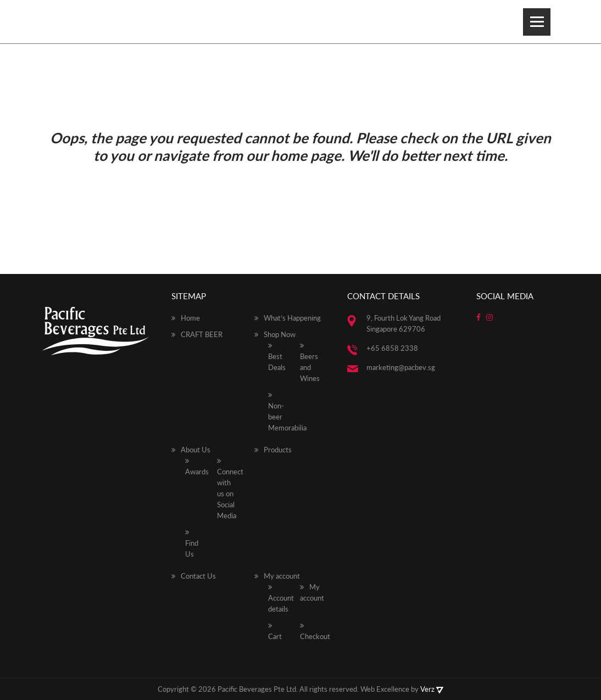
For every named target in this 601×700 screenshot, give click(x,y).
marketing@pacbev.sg (401, 367)
